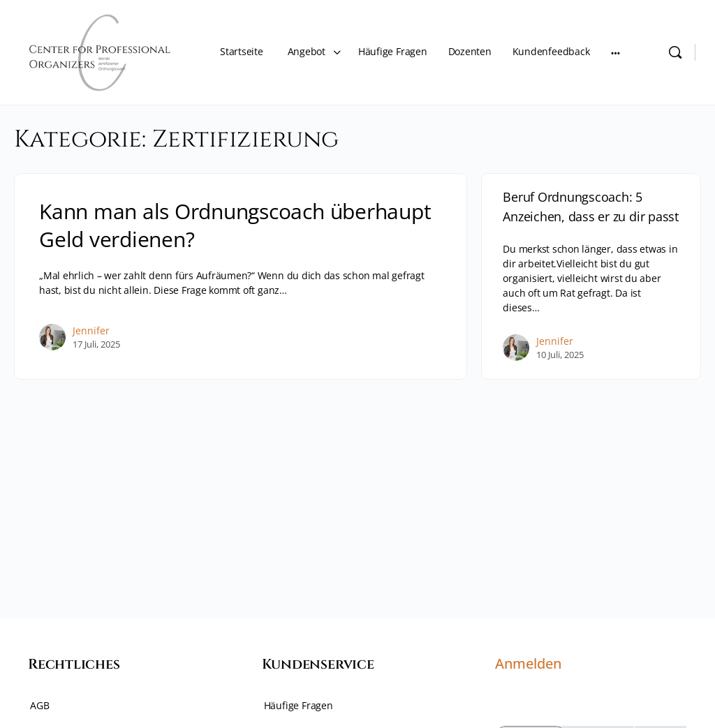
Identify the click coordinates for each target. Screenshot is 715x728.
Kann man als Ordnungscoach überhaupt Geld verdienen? (235, 225)
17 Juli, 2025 (96, 344)
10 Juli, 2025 (560, 355)
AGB (39, 705)
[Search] (675, 52)
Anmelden (528, 663)
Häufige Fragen (298, 705)
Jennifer (91, 330)
